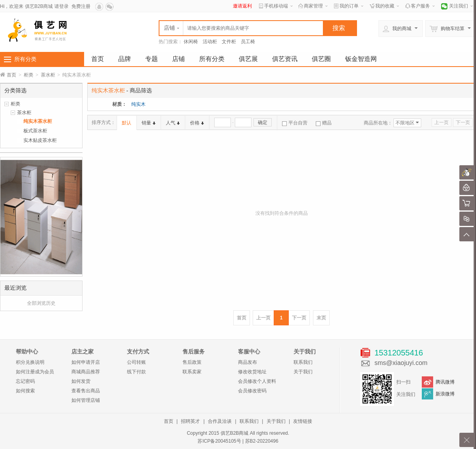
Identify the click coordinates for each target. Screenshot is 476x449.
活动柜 (210, 42)
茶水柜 (48, 75)
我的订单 (349, 6)
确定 (263, 122)
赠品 (324, 123)
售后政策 (192, 362)
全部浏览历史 (41, 303)
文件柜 (229, 42)
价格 (197, 123)
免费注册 (81, 6)
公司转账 (136, 362)
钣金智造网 (361, 59)
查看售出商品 (86, 391)
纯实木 (138, 104)
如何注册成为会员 (35, 372)
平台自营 (295, 123)
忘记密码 (25, 381)
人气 (173, 123)
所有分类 (25, 59)
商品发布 (248, 362)
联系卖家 (192, 372)
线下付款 (136, 372)
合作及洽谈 (220, 421)
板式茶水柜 (35, 131)
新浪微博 (445, 394)
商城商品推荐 (86, 372)
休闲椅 (191, 42)
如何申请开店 (86, 362)
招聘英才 (190, 421)
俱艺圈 (321, 59)
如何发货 (81, 381)
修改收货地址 (252, 372)
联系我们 (303, 362)
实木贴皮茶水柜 (40, 140)
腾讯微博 (445, 382)
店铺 (178, 59)
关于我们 (303, 372)
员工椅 (248, 42)
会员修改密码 (252, 391)
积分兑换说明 (30, 362)
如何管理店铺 (86, 400)
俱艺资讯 (285, 59)
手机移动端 (276, 6)
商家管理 (313, 6)
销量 (149, 123)
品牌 (125, 59)
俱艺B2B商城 (39, 6)
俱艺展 (248, 59)
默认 (127, 123)
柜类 (29, 75)
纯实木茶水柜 (38, 121)
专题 (152, 59)
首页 (98, 59)
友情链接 (303, 421)
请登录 (61, 6)
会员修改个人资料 (257, 381)
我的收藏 (385, 6)
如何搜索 (25, 391)
